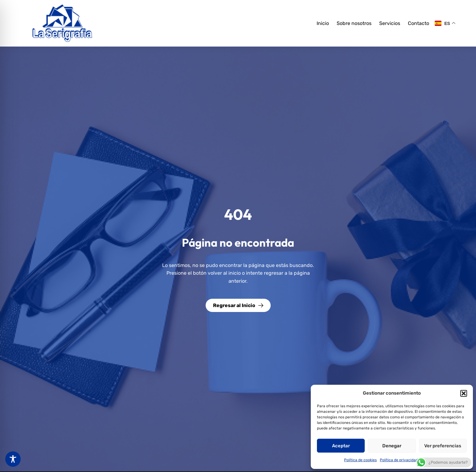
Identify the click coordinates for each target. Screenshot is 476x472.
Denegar (392, 446)
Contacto (419, 23)
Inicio (323, 23)
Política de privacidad (399, 460)
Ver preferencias (443, 446)
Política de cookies (360, 460)
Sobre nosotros (354, 23)
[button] (464, 393)
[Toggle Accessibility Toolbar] (13, 459)
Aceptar (341, 446)
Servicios (390, 23)
